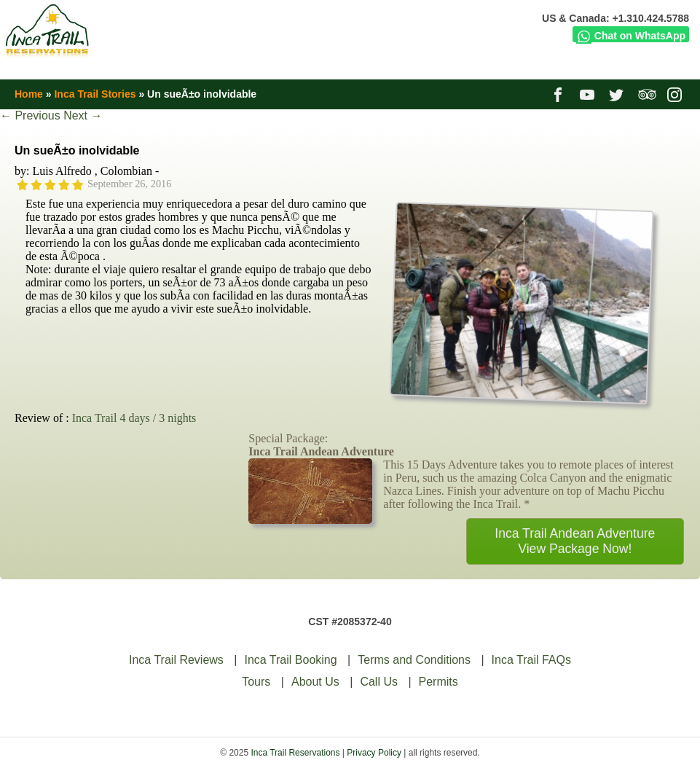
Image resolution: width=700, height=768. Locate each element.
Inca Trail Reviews (176, 660)
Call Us (379, 682)
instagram (676, 94)
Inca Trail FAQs (531, 660)
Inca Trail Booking (290, 660)
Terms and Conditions (414, 660)
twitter (618, 94)
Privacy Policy (374, 753)
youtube (589, 94)
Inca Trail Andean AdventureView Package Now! (575, 541)
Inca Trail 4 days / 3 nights (134, 418)
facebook (560, 94)
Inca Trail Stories (95, 94)
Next (83, 115)
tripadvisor (647, 94)
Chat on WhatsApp (631, 36)
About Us (315, 682)
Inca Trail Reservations (295, 753)
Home (29, 94)
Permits (439, 682)
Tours (256, 682)
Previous (30, 115)
